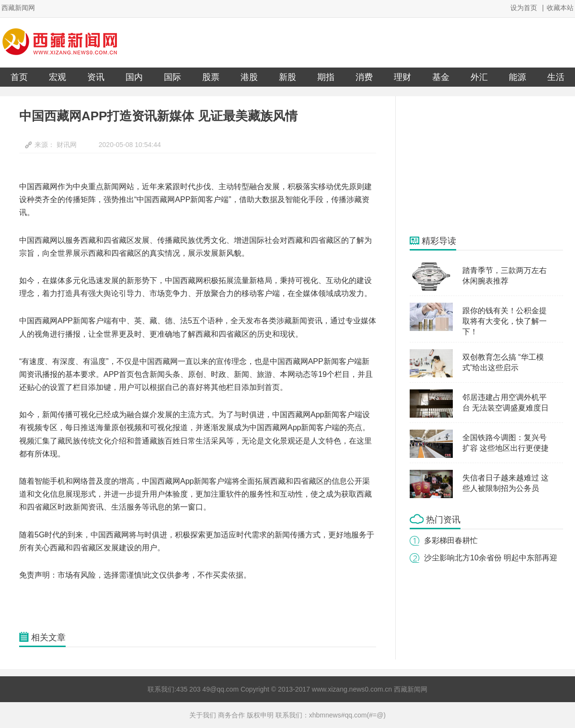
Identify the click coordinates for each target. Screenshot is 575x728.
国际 (172, 77)
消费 (364, 77)
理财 (402, 77)
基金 (441, 77)
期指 (326, 77)
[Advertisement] (482, 166)
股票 (211, 77)
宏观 (57, 77)
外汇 (479, 77)
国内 (134, 77)
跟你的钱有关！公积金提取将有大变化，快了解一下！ (505, 321)
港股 (249, 77)
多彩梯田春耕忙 (451, 540)
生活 (556, 77)
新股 (287, 77)
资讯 (96, 77)
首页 (19, 77)
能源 (517, 77)
